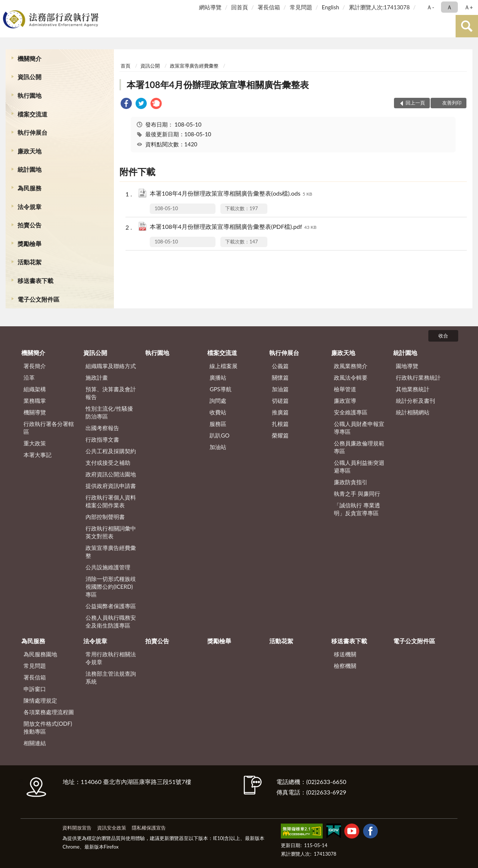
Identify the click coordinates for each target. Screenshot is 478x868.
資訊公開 (30, 77)
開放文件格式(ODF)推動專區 (48, 727)
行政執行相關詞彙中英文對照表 (111, 532)
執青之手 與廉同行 (357, 494)
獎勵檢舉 (30, 244)
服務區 (218, 424)
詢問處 (218, 401)
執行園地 (30, 95)
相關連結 (35, 743)
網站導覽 (210, 7)
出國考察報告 (102, 428)
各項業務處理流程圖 (49, 712)
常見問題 (301, 7)
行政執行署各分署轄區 (49, 428)
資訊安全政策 (112, 828)
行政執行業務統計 (418, 377)
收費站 (218, 412)
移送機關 (345, 654)
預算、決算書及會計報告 (111, 393)
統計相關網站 (413, 412)
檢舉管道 (345, 389)
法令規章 (30, 207)
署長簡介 (35, 366)
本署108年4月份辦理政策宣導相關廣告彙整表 (218, 85)
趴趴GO (219, 435)
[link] (126, 104)
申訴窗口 (35, 689)
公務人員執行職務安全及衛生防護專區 (111, 621)
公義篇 (280, 366)
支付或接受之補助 (108, 463)
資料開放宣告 (77, 828)
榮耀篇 (280, 435)
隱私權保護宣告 (149, 828)
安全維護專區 (351, 412)
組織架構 (35, 389)
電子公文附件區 (38, 299)
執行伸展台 (32, 132)
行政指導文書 (102, 439)
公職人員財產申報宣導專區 (359, 428)
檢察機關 (345, 666)
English (330, 7)
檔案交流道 (32, 114)
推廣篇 (280, 412)
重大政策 (35, 443)
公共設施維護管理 (108, 567)
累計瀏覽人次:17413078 (379, 7)
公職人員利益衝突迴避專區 (359, 466)
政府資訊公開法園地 (111, 474)
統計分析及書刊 (415, 401)
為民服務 (30, 188)
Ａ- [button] (430, 7)
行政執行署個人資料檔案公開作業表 (111, 501)
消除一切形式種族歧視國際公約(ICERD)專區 (111, 587)
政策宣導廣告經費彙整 (194, 66)
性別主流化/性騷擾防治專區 (109, 412)
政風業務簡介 (351, 366)
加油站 (218, 447)
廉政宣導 (345, 401)
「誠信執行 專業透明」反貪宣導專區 (357, 509)
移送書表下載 (35, 281)
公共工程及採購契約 (111, 451)
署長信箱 (269, 7)
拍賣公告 (30, 225)
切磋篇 (280, 401)
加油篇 (280, 389)
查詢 (467, 26)
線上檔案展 (224, 366)
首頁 (125, 66)
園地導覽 (407, 366)
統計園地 (30, 169)
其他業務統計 (413, 389)
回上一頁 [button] (415, 103)
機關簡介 (30, 58)
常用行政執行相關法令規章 (111, 658)
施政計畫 (97, 377)
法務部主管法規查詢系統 (111, 677)
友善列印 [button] (452, 103)
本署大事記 (38, 455)
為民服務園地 (40, 654)
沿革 (29, 377)
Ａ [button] (449, 7)
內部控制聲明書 (105, 517)
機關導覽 (35, 412)
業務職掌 (35, 401)
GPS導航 (220, 389)
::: (7, 7)
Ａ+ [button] (469, 7)
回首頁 (240, 7)
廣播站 (218, 377)
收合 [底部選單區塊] (443, 336)
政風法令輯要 (351, 377)
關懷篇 (280, 377)
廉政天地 (30, 151)
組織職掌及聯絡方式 (111, 366)
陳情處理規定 (40, 700)
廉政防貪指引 (351, 482)
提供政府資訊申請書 (111, 486)
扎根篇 (280, 424)
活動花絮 (30, 262)
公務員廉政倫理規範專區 (359, 447)
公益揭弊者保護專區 (111, 606)
